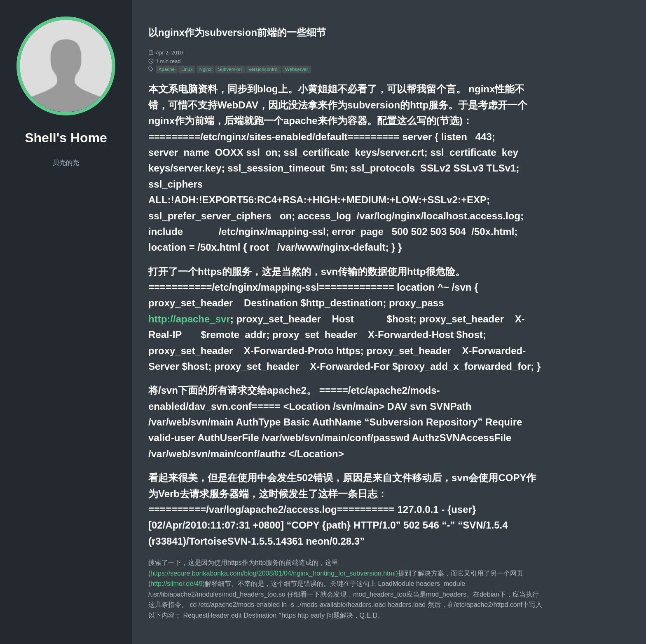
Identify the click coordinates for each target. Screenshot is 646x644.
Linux (187, 69)
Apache (167, 69)
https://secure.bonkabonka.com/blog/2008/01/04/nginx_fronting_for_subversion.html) (274, 573)
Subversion (230, 69)
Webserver (296, 69)
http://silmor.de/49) (178, 584)
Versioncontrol (263, 69)
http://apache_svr (189, 319)
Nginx (205, 69)
